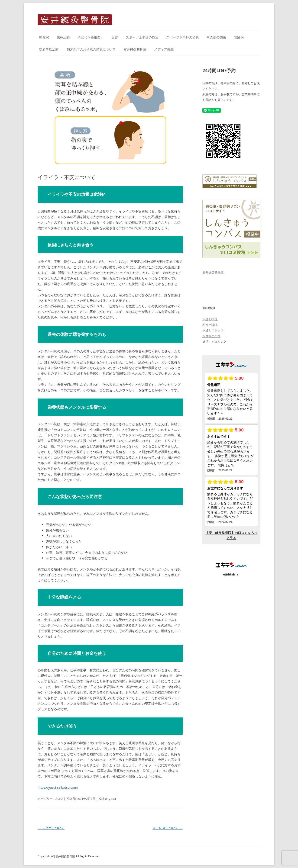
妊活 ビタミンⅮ (214, 341)
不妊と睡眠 (210, 325)
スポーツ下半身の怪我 (182, 37)
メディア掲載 (164, 49)
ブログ (59, 799)
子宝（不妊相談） (91, 37)
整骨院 (44, 37)
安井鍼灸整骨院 (135, 49)
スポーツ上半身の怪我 (142, 37)
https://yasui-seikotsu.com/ (58, 787)
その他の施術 (216, 37)
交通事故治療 (49, 49)
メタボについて (51, 828)
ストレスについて (168, 828)
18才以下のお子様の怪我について (91, 49)
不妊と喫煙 (210, 319)
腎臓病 (239, 37)
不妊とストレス (213, 330)
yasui (113, 799)
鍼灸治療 (63, 37)
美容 (115, 37)
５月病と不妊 (211, 336)
